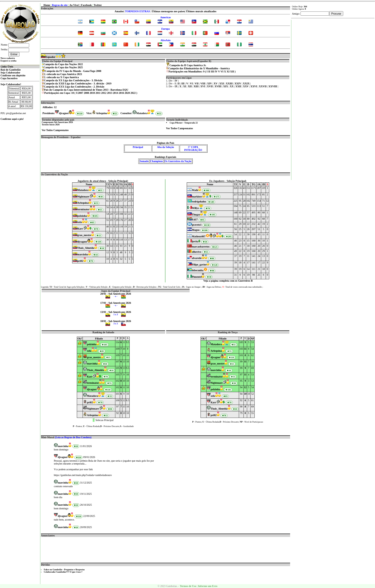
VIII (203, 83)
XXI (222, 83)
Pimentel (197, 277)
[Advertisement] (166, 549)
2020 (127, 93)
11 (245, 349)
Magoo (196, 230)
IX (177, 86)
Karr (80, 229)
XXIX (247, 83)
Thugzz (196, 215)
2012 (104, 93)
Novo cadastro (8, 58)
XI (228, 72)
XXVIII (273, 86)
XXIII (230, 83)
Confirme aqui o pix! (12, 119)
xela (80, 222)
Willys (195, 208)
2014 (116, 93)
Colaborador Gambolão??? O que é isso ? (63, 572)
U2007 (80, 93)
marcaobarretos (201, 247)
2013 (110, 93)
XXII (239, 86)
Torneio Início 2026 (51, 125)
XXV (246, 86)
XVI (203, 86)
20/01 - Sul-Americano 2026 (116, 294)
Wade (195, 190)
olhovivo (197, 252)
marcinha (83, 254)
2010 (92, 93)
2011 (98, 93)
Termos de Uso (188, 586)
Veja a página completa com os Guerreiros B (228, 281)
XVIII (218, 86)
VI (222, 72)
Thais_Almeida (86, 248)
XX (232, 86)
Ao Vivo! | (75, 5)
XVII (210, 86)
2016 (121, 93)
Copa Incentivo (9, 78)
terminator (83, 209)
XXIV (238, 83)
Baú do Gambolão (11, 70)
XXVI (254, 86)
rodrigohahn (199, 202)
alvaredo (197, 258)
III (213, 72)
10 (245, 394)
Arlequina (101, 113)
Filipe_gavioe (199, 265)
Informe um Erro (208, 586)
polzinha (82, 216)
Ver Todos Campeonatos (55, 130)
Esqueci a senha (8, 61)
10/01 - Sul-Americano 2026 (116, 321)
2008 (86, 93)
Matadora (142, 113)
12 (245, 387)
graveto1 (197, 225)
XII (232, 72)
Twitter (98, 5)
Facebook (86, 5)
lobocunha (198, 270)
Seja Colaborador (10, 73)
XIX (226, 86)
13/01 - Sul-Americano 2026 (116, 312)
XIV (210, 83)
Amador (119, 11)
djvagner (64, 113)
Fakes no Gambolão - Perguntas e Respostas (64, 570)
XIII (196, 86)
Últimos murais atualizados (201, 11)
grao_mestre (84, 235)
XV (216, 83)
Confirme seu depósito (13, 75)
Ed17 (195, 219)
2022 (133, 93)
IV (216, 72)
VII (197, 83)
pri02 (80, 261)
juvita (195, 241)
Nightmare (83, 197)
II (209, 72)
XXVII (263, 86)
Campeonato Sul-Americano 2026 (57, 122)
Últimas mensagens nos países (168, 11)
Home (47, 5)
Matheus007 (199, 236)
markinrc (197, 197)
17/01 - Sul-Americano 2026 (116, 303)
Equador (48, 57)
